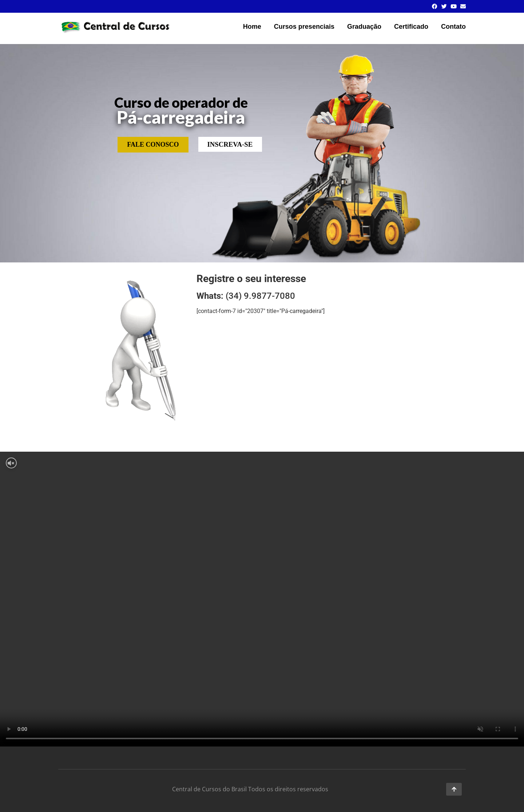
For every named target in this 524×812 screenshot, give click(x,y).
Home (252, 27)
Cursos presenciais (304, 27)
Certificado (411, 27)
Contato (453, 27)
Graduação (364, 27)
